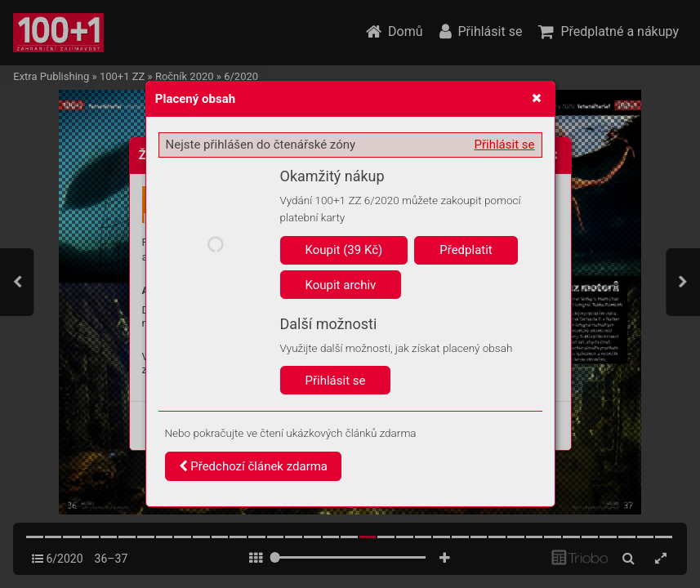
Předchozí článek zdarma (254, 466)
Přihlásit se (505, 145)
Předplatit (466, 250)
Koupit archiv (341, 285)
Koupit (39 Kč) (344, 250)
